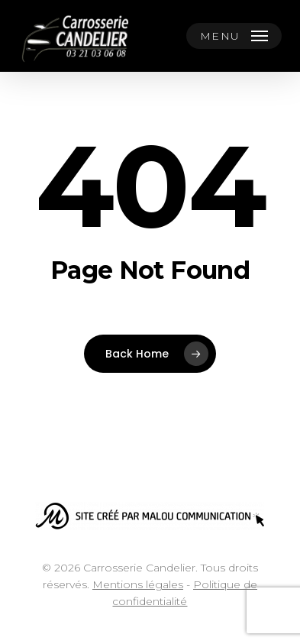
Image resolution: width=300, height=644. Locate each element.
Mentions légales (138, 584)
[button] (234, 36)
